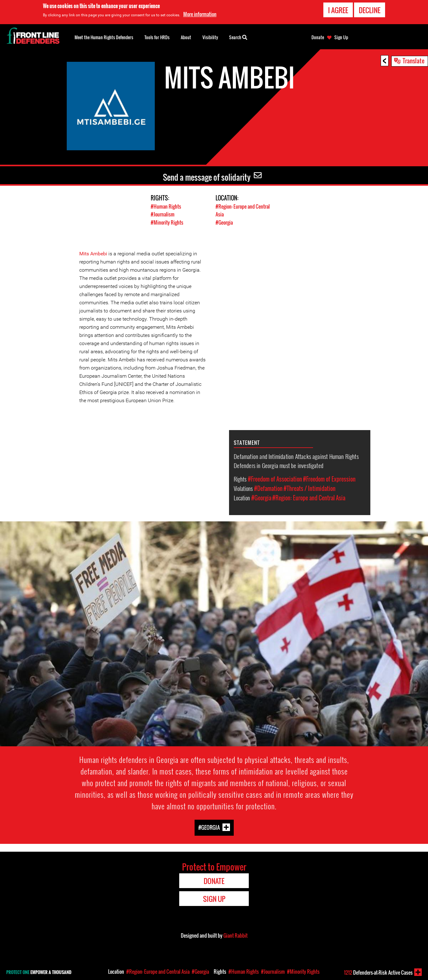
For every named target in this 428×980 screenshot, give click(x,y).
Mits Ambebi (94, 253)
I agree (338, 10)
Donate (318, 37)
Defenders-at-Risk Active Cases (378, 972)
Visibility (210, 37)
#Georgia (225, 222)
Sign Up (341, 37)
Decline (370, 10)
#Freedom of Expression (329, 479)
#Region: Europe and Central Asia (309, 498)
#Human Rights (166, 206)
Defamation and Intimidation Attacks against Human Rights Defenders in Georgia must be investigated (296, 460)
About (186, 37)
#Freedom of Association (275, 479)
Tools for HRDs (157, 37)
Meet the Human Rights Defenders (104, 37)
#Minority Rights (168, 222)
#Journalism (163, 214)
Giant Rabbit (235, 935)
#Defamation (268, 488)
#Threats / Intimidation (310, 488)
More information (200, 14)
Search (238, 37)
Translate (414, 61)
